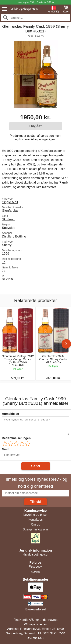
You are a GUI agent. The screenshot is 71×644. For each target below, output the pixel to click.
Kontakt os (36, 520)
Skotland (8, 219)
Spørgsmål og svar (35, 529)
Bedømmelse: (16, 438)
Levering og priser (35, 515)
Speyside (9, 228)
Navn (6, 449)
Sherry (7, 245)
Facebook (35, 567)
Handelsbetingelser (35, 554)
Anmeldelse (10, 414)
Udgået (35, 126)
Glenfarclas (10, 211)
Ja (4, 262)
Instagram (35, 571)
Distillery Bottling (14, 236)
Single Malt (10, 202)
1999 (5, 254)
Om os (35, 524)
